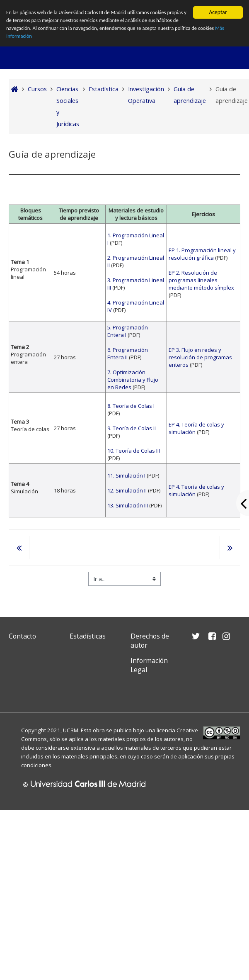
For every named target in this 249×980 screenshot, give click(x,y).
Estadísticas (88, 636)
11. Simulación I (127, 475)
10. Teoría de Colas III (134, 451)
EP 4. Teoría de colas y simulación (196, 428)
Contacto (22, 636)
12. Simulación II (127, 490)
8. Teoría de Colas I (131, 406)
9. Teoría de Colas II (132, 428)
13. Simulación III (128, 505)
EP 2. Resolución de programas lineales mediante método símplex (201, 280)
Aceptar (218, 12)
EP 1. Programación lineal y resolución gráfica (202, 254)
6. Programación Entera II (128, 353)
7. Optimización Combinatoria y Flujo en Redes (133, 380)
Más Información (51, 38)
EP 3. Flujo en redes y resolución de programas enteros (200, 357)
